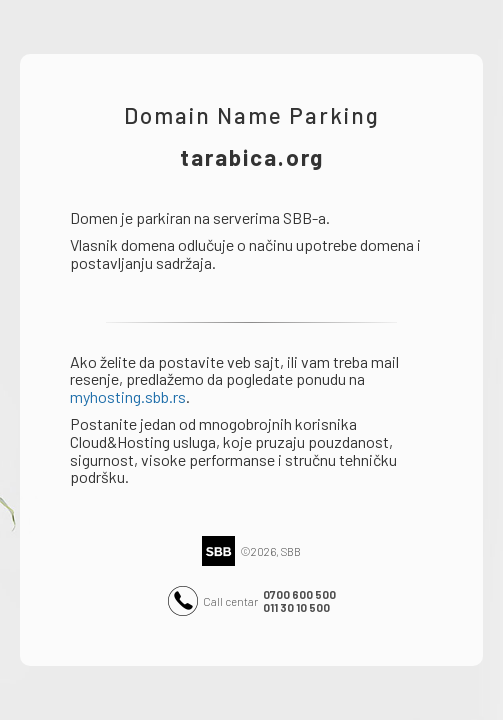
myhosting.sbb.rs (128, 396)
